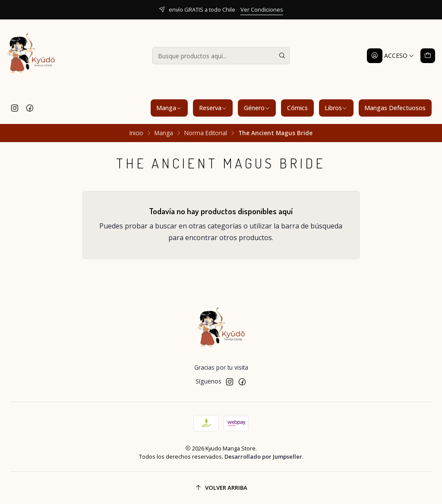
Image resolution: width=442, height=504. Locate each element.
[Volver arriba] (221, 488)
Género (257, 108)
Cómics (297, 108)
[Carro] (428, 56)
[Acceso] (391, 56)
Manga (169, 108)
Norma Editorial (206, 133)
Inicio (136, 133)
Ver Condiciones (262, 10)
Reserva (213, 108)
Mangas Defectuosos (395, 108)
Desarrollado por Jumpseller (263, 456)
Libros (336, 108)
